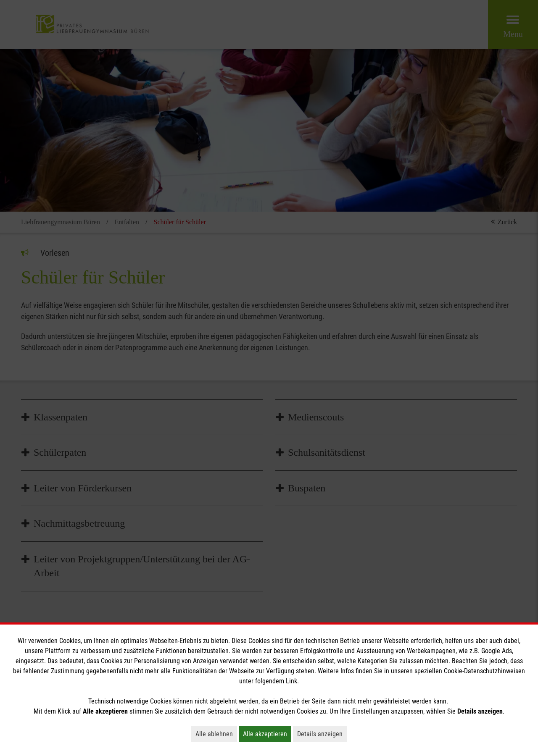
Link (291, 681)
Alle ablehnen (216, 734)
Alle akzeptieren (267, 734)
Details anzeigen (322, 734)
